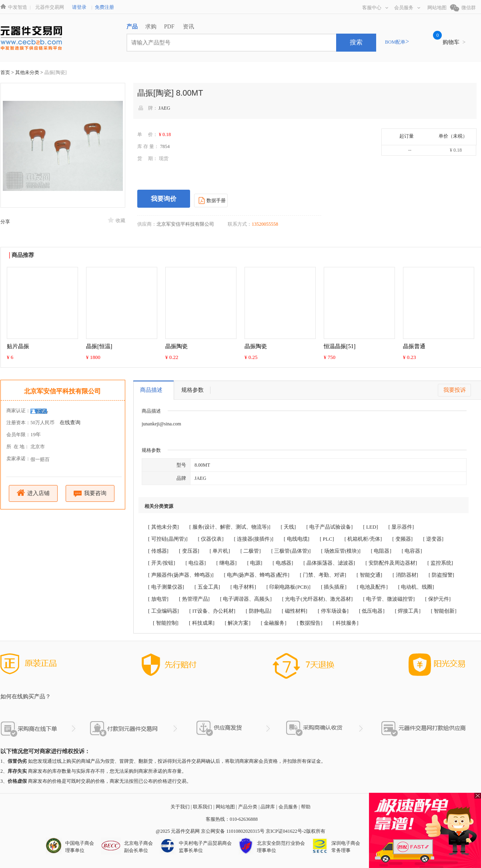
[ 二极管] (251, 551)
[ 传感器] (158, 551)
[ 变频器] (402, 539)
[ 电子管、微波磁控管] (389, 599)
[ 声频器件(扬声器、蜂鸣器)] (181, 575)
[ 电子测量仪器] (166, 587)
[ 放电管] (158, 599)
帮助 (306, 807)
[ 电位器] (196, 563)
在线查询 (70, 422)
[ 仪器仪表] (211, 539)
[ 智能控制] (166, 623)
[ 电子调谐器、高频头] (246, 599)
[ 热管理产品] (194, 599)
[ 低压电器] (372, 611)
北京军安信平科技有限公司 (62, 391)
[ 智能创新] (444, 611)
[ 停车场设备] (333, 611)
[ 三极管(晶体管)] (291, 551)
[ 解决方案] (238, 623)
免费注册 (104, 7)
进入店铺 (33, 493)
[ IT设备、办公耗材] (212, 611)
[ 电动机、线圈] (416, 587)
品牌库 (268, 807)
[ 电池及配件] (372, 587)
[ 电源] (255, 563)
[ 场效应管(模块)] (341, 551)
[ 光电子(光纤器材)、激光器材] (318, 599)
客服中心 (375, 8)
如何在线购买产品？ (26, 697)
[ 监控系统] (440, 563)
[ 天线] (289, 527)
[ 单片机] (220, 551)
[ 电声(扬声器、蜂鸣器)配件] (257, 575)
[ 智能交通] (369, 575)
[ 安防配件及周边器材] (391, 563)
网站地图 (437, 8)
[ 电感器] (283, 563)
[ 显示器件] (401, 527)
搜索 (356, 42)
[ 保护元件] (438, 599)
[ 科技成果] (202, 623)
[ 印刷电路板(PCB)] (289, 587)
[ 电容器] (412, 551)
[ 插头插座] (334, 587)
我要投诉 (455, 390)
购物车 (454, 42)
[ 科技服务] (346, 623)
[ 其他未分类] (163, 527)
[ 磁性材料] (295, 611)
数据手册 (211, 200)
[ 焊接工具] (408, 611)
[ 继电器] (226, 563)
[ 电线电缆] (297, 539)
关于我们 (180, 807)
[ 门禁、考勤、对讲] (323, 575)
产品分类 (248, 807)
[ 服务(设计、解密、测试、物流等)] (230, 527)
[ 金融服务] (274, 623)
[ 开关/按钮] (162, 563)
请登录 (79, 7)
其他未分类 (28, 72)
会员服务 (407, 8)
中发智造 (18, 7)
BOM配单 (397, 42)
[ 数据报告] (310, 623)
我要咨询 (90, 494)
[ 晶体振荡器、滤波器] (329, 563)
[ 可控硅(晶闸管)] (168, 539)
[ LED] (370, 527)
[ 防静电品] (259, 611)
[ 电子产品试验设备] (329, 527)
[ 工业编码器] (163, 611)
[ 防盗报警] (441, 575)
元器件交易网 (50, 7)
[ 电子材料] (243, 587)
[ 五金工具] (207, 587)
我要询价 (164, 199)
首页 (5, 72)
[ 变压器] (189, 551)
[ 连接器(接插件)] (254, 539)
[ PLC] (327, 539)
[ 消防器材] (405, 575)
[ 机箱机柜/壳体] (363, 539)
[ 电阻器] (381, 551)
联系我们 (202, 807)
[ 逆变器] (433, 539)
